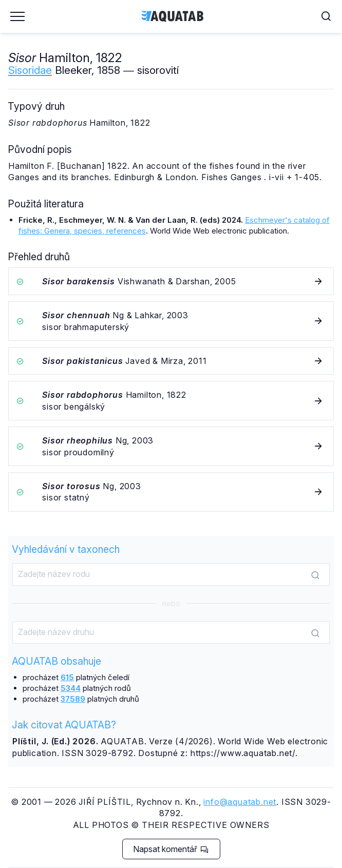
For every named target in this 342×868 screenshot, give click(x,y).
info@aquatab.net (240, 802)
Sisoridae (30, 70)
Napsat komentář (171, 849)
